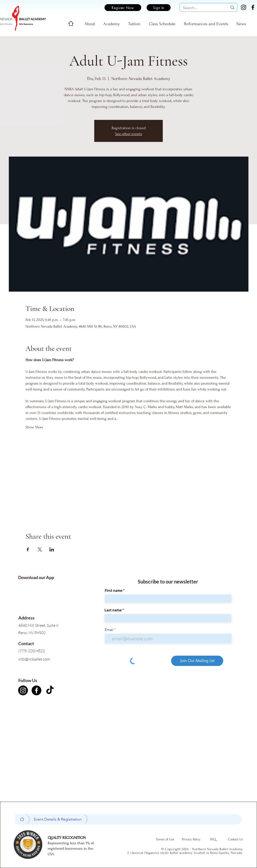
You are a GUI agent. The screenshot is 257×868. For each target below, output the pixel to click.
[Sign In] (159, 8)
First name (114, 590)
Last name (113, 610)
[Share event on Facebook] (28, 549)
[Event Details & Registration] (58, 819)
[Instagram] (244, 7)
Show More (34, 427)
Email (109, 630)
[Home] (71, 23)
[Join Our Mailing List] (197, 661)
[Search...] (202, 8)
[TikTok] (50, 690)
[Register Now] (123, 8)
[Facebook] (253, 7)
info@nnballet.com (34, 659)
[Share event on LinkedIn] (52, 549)
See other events (129, 134)
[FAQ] (213, 839)
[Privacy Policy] (191, 839)
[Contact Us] (235, 839)
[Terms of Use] (165, 839)
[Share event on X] (40, 549)
